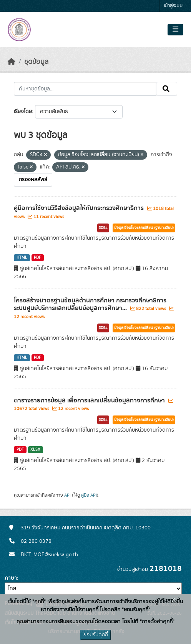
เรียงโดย (23, 112)
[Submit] (167, 89)
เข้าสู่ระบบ (173, 6)
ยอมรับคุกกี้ (96, 635)
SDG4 (103, 228)
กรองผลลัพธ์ (33, 180)
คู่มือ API (89, 495)
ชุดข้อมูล (36, 62)
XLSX (35, 450)
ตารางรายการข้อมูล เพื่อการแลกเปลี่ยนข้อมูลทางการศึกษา (90, 400)
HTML (22, 258)
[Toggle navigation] (175, 30)
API (67, 495)
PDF (37, 258)
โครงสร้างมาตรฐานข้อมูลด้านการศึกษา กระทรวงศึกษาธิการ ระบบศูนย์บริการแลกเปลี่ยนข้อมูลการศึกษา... (90, 304)
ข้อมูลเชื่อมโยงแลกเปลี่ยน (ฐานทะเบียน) (144, 228)
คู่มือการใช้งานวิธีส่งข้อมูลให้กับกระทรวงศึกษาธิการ (80, 208)
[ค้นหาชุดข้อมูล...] (85, 89)
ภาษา (11, 578)
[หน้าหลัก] (12, 62)
